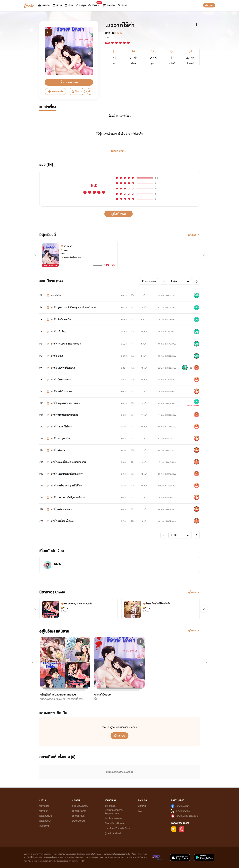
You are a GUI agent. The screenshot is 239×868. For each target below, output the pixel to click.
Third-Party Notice (114, 823)
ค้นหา (122, 5)
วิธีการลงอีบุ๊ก (78, 816)
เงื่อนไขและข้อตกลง (113, 818)
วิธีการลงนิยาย (79, 811)
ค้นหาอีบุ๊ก (44, 811)
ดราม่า (108, 37)
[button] (120, 150)
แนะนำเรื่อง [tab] (48, 107)
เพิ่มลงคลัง (56, 91)
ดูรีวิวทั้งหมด (119, 214)
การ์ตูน (81, 5)
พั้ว (96, 699)
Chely (119, 33)
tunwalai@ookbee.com (187, 816)
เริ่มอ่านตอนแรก (69, 82)
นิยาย (57, 5)
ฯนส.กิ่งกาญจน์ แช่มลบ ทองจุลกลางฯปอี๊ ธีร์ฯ (61, 699)
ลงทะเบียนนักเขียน (80, 806)
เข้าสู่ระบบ (209, 5)
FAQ (140, 811)
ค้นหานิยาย (44, 806)
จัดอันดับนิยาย (46, 816)
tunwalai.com (182, 806)
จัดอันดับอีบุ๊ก (45, 821)
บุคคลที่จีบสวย (102, 695)
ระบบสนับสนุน (78, 821)
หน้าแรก (44, 5)
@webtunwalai (183, 811)
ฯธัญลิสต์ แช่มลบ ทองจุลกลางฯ (58, 695)
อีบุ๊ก (69, 5)
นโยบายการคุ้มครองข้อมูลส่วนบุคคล (114, 812)
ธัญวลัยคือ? (111, 806)
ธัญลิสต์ (109, 5)
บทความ (142, 806)
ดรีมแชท (95, 4)
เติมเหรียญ (44, 826)
